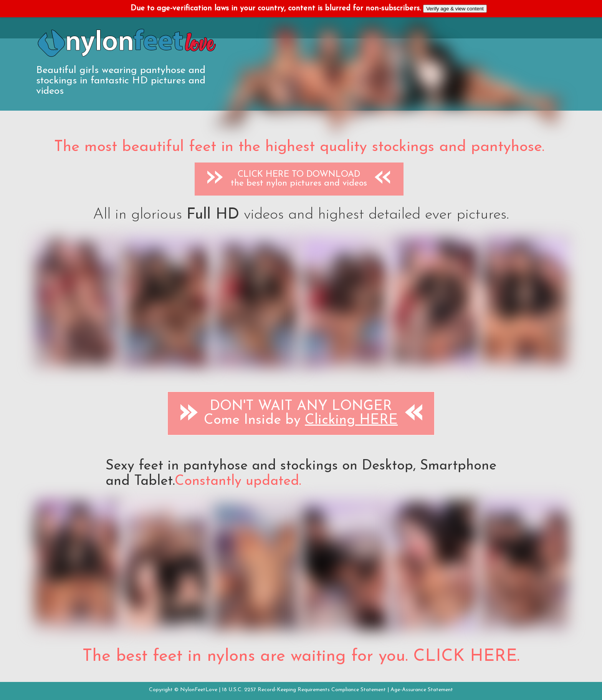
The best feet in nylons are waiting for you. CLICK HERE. (301, 657)
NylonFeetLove (199, 690)
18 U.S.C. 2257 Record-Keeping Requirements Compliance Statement (304, 690)
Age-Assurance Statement (422, 690)
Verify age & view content (455, 9)
